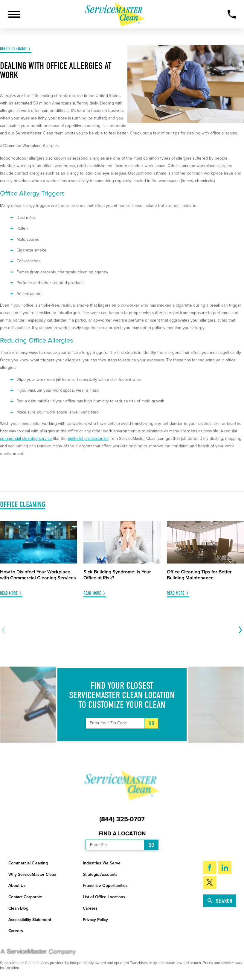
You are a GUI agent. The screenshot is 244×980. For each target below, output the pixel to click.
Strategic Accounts (100, 874)
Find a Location (122, 834)
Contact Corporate (25, 897)
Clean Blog (18, 908)
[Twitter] (210, 882)
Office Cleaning (13, 49)
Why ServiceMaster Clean (32, 874)
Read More (9, 593)
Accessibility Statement (30, 920)
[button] (14, 14)
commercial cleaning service (26, 438)
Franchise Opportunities (105, 886)
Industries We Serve (102, 863)
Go (152, 723)
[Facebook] (210, 868)
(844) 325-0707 (122, 820)
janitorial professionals (88, 438)
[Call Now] (232, 14)
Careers (90, 908)
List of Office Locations (104, 897)
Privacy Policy (95, 920)
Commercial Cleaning (28, 863)
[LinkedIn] (225, 868)
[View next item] (239, 630)
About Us (17, 886)
